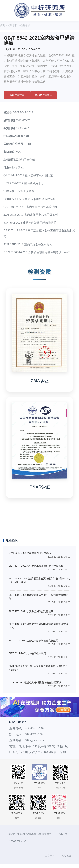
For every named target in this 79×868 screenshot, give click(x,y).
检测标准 (25, 25)
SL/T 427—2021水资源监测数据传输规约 (31, 611)
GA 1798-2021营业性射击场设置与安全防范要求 (35, 683)
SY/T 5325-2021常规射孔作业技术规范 (30, 553)
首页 (2, 25)
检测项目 (13, 25)
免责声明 (50, 856)
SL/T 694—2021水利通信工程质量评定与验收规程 (36, 566)
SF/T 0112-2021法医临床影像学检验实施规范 (33, 641)
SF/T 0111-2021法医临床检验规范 (27, 653)
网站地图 (67, 856)
